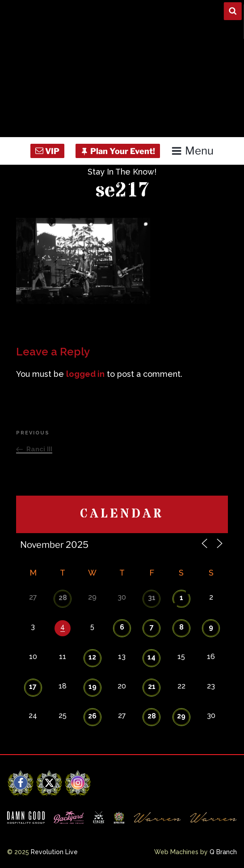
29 (181, 716)
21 (152, 686)
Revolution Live (54, 852)
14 (151, 657)
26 (92, 716)
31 (152, 598)
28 (63, 598)
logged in (85, 374)
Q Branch (223, 852)
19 (93, 686)
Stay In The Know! (122, 172)
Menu (192, 151)
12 (92, 657)
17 (33, 686)
